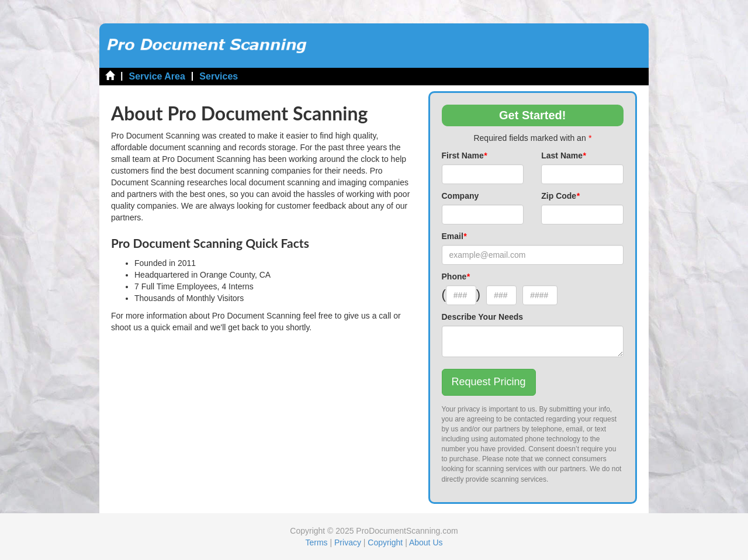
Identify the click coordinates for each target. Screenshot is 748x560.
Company (460, 196)
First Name (465, 155)
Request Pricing (489, 382)
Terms (316, 542)
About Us (426, 542)
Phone (456, 276)
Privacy (348, 542)
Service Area (157, 76)
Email (454, 236)
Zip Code (560, 196)
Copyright (385, 542)
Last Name (563, 155)
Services (219, 76)
